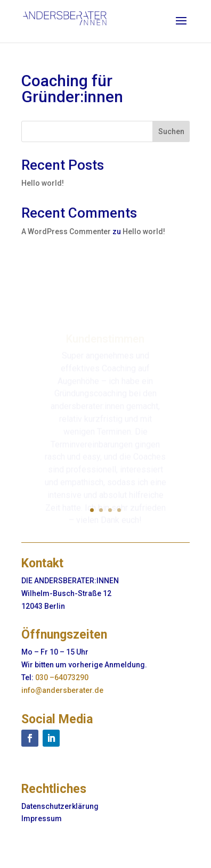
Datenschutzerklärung (60, 806)
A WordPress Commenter (66, 232)
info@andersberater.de (62, 690)
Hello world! (43, 183)
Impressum (42, 819)
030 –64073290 (62, 677)
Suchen (171, 131)
